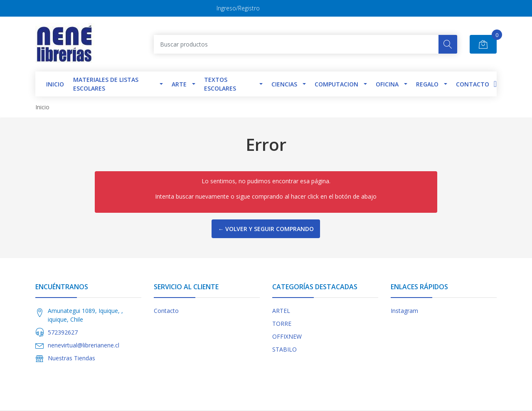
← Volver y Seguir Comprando (266, 229)
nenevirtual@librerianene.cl (84, 345)
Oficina (387, 84)
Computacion (336, 84)
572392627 (63, 332)
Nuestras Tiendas (71, 358)
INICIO (55, 84)
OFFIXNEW (287, 336)
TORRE (282, 324)
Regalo (427, 84)
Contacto (473, 84)
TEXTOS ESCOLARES (220, 84)
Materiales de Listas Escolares (106, 84)
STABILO (284, 349)
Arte (179, 84)
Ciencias (284, 84)
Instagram (404, 311)
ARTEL (281, 311)
